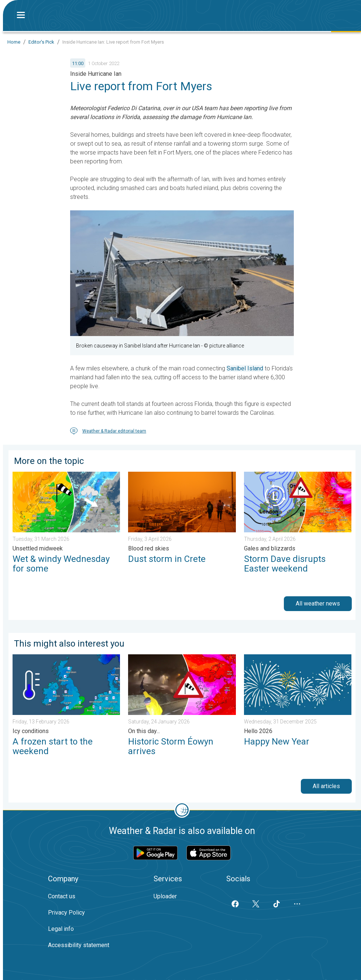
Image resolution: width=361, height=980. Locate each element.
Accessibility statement (79, 945)
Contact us (62, 896)
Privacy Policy (66, 913)
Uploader (165, 896)
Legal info (61, 929)
